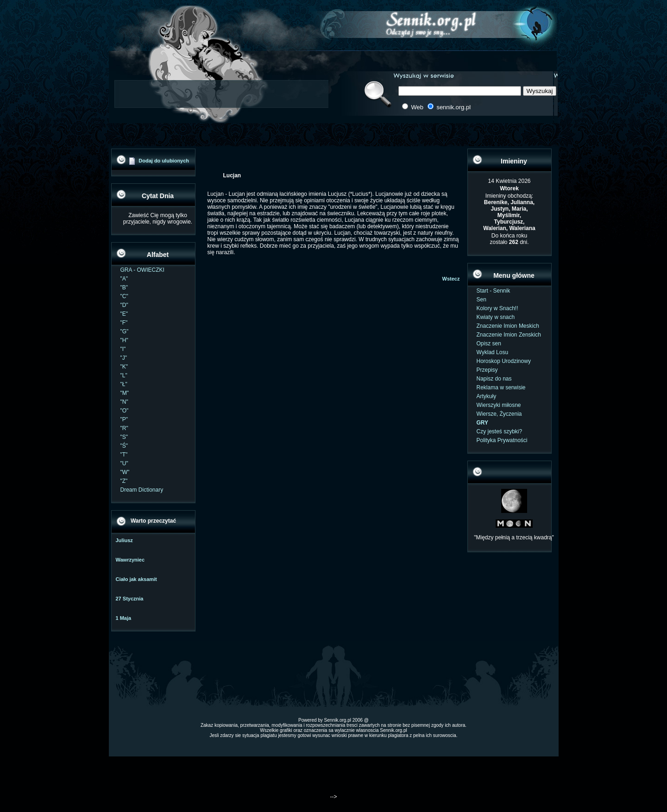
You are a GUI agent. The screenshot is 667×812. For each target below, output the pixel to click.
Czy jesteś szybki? (500, 431)
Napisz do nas (494, 379)
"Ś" (124, 446)
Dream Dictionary (142, 490)
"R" (124, 428)
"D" (124, 305)
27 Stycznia (130, 599)
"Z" (124, 481)
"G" (125, 331)
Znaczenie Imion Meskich (508, 326)
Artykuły (487, 396)
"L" (124, 375)
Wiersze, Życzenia (499, 414)
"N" (124, 402)
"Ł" (124, 384)
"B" (124, 287)
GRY (483, 423)
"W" (125, 472)
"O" (125, 411)
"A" (124, 279)
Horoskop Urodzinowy (504, 361)
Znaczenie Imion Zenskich (509, 335)
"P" (124, 419)
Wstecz (451, 279)
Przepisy (487, 370)
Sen (481, 300)
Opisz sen (489, 344)
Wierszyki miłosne (499, 405)
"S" (124, 437)
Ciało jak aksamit (136, 579)
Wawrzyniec (130, 560)
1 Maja (124, 618)
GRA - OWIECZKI (142, 270)
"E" (124, 314)
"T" (124, 455)
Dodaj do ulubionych (164, 161)
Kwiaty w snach (496, 317)
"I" (123, 349)
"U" (124, 463)
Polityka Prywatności (502, 440)
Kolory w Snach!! (497, 308)
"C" (124, 296)
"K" (124, 367)
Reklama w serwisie (501, 387)
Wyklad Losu (493, 352)
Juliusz (124, 540)
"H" (124, 340)
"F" (124, 323)
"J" (124, 358)
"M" (125, 393)
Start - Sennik (494, 291)
